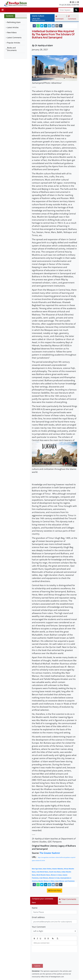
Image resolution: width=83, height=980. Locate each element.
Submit (37, 956)
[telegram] (49, 26)
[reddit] (53, 26)
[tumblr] (61, 26)
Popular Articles (14, 43)
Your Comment (39, 927)
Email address (38, 917)
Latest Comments (14, 38)
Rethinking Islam (14, 22)
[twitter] (42, 26)
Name (35, 908)
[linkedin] (46, 26)
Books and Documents (12, 49)
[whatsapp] (38, 26)
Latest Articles (13, 27)
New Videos (12, 32)
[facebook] (34, 26)
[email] (57, 26)
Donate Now (55, 891)
